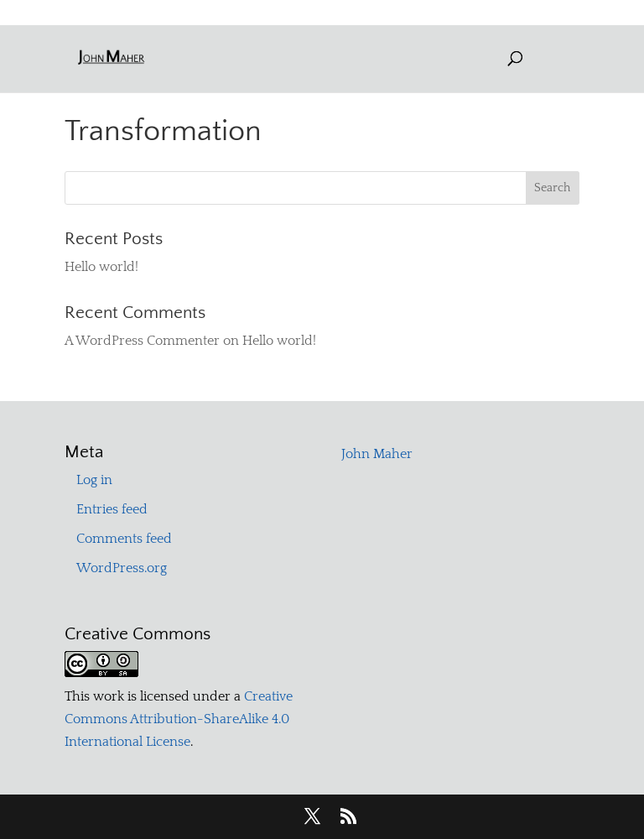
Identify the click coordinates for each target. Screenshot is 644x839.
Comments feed (124, 539)
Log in (94, 480)
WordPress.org (122, 568)
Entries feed (112, 509)
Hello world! (101, 267)
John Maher (377, 454)
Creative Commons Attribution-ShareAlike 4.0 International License (179, 719)
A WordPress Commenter (142, 341)
